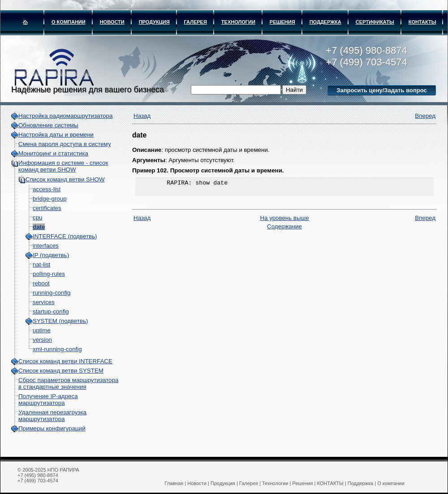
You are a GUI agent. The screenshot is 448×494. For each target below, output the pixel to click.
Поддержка (325, 22)
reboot (41, 283)
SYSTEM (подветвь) (60, 321)
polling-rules (49, 274)
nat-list (41, 264)
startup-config (51, 311)
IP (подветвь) (51, 255)
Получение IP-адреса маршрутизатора (48, 399)
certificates (47, 208)
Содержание (284, 229)
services (44, 302)
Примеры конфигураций (52, 428)
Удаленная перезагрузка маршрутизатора (52, 416)
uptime (42, 330)
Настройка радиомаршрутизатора (65, 116)
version (42, 340)
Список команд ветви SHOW (65, 179)
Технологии (238, 22)
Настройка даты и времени (56, 135)
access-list (47, 189)
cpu (38, 217)
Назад (142, 116)
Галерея (196, 22)
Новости (112, 22)
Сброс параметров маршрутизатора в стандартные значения (68, 383)
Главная (174, 483)
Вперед (425, 116)
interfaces (46, 246)
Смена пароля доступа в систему (65, 144)
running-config (52, 293)
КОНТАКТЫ (422, 22)
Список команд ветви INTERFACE (65, 361)
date (39, 227)
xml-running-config (57, 349)
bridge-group (50, 199)
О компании (69, 22)
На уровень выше (284, 221)
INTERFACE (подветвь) (65, 236)
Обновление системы (48, 125)
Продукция (154, 22)
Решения (282, 22)
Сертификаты (375, 22)
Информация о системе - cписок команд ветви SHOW (63, 166)
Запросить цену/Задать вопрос (381, 90)
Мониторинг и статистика (53, 153)
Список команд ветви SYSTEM (61, 371)
